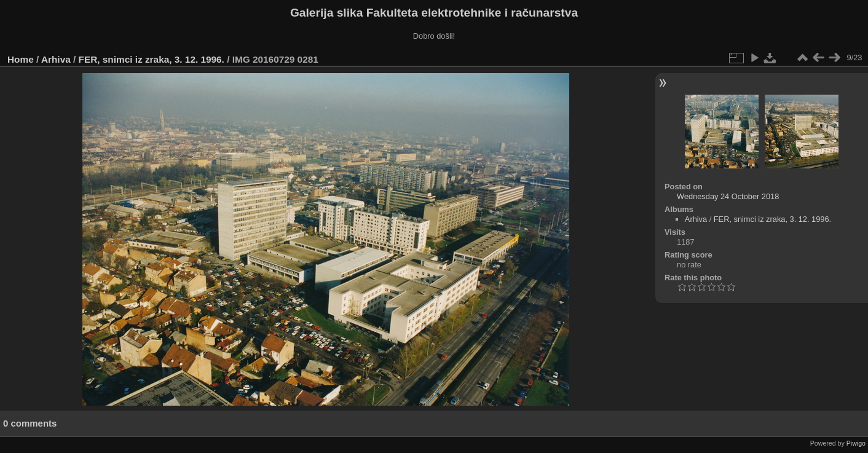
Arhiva (56, 59)
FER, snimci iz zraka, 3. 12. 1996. (152, 59)
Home (21, 59)
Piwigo (856, 443)
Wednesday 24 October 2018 (728, 196)
